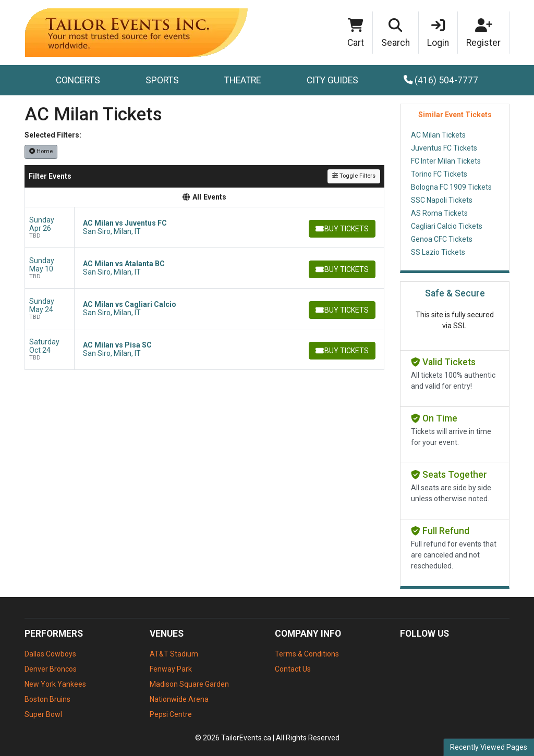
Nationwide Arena (179, 699)
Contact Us (293, 669)
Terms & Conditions (307, 654)
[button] (396, 33)
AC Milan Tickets (438, 135)
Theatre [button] (242, 80)
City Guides (332, 80)
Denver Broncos (51, 669)
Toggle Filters (354, 176)
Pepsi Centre (171, 714)
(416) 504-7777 (441, 80)
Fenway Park (171, 669)
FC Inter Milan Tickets (446, 161)
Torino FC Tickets (439, 174)
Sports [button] (162, 80)
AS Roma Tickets (439, 213)
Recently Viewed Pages (489, 747)
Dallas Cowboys (50, 654)
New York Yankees (55, 684)
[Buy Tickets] (341, 229)
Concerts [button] (78, 80)
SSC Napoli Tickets (442, 200)
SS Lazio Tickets (438, 252)
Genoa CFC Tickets (442, 239)
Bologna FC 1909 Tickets (451, 187)
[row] (204, 228)
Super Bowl (43, 714)
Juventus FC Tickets (444, 148)
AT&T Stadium (174, 654)
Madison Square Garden (189, 684)
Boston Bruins (47, 699)
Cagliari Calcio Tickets (447, 226)
